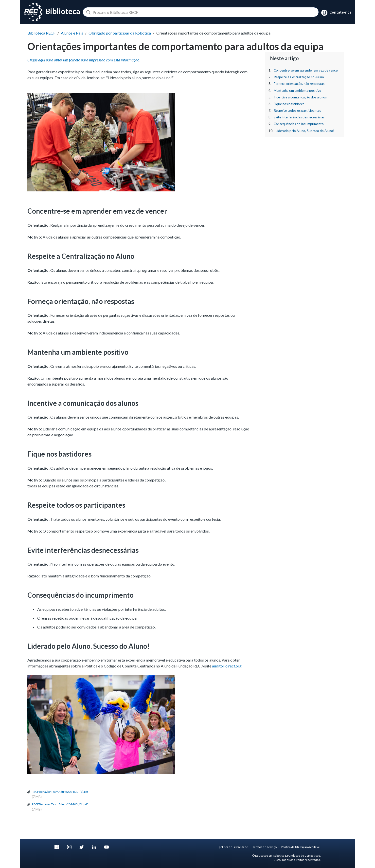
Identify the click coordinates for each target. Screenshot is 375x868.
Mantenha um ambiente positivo (297, 91)
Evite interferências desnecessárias (299, 117)
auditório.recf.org (227, 666)
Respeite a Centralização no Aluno (299, 77)
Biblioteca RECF (41, 33)
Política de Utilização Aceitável (301, 847)
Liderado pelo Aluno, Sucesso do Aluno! (305, 131)
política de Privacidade (233, 847)
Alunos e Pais (72, 33)
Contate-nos (336, 13)
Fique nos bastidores (289, 104)
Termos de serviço (265, 847)
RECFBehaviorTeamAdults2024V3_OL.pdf (60, 804)
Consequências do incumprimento (299, 124)
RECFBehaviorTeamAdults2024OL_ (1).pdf (60, 792)
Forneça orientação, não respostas (299, 84)
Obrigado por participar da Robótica (120, 33)
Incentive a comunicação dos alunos (300, 97)
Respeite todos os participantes (297, 111)
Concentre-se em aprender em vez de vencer (306, 70)
